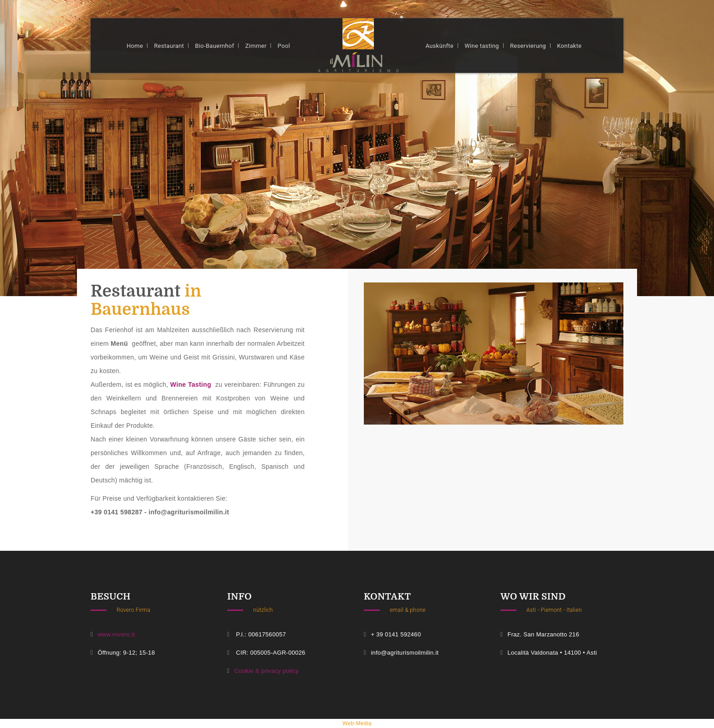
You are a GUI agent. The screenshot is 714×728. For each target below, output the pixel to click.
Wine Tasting (191, 385)
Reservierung (528, 46)
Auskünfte (439, 46)
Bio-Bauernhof (214, 46)
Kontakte (569, 46)
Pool (284, 46)
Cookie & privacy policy (266, 671)
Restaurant (169, 46)
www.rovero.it (116, 634)
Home (135, 46)
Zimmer (256, 46)
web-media (357, 723)
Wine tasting (482, 46)
